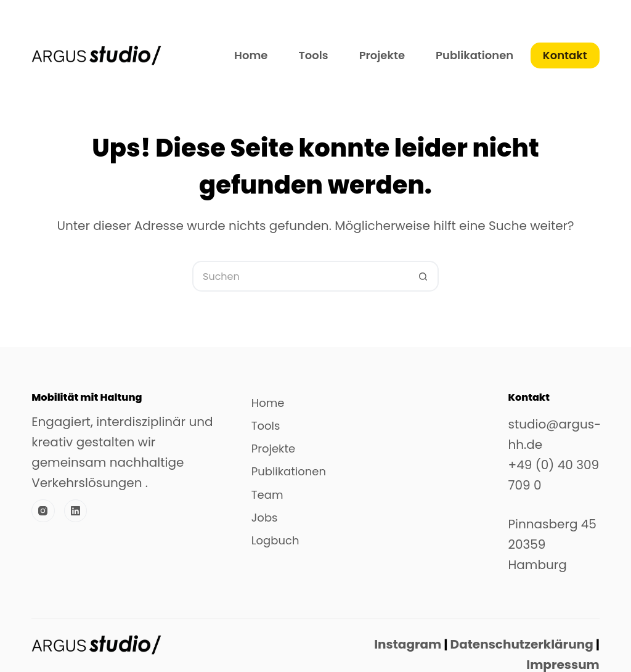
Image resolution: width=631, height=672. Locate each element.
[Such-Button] (423, 276)
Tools (313, 55)
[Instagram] (43, 511)
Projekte (382, 55)
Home (251, 55)
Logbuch (275, 541)
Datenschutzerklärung (520, 644)
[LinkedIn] (76, 511)
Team (267, 495)
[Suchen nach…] (300, 276)
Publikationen (474, 55)
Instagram (408, 644)
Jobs (265, 518)
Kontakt (565, 55)
